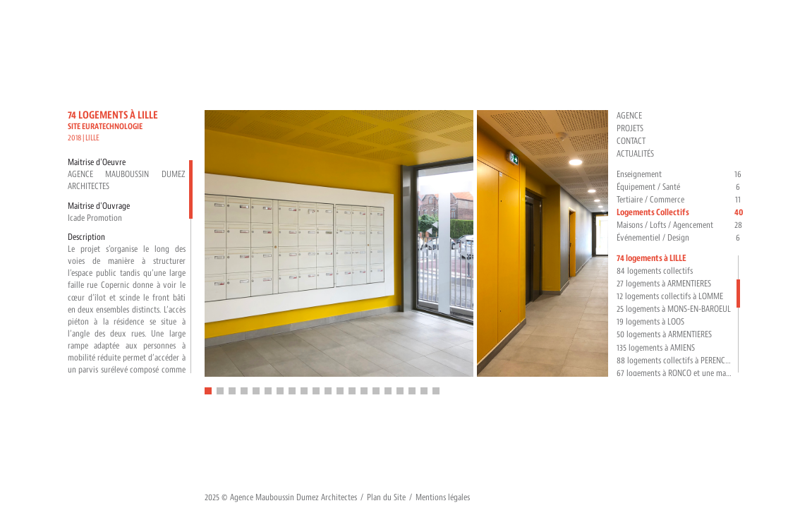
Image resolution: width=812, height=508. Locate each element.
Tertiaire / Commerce (681, 200)
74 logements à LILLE (652, 258)
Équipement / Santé (681, 187)
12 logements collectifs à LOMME (670, 296)
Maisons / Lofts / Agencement (681, 225)
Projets (630, 128)
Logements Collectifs (681, 213)
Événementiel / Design (681, 238)
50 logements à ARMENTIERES (664, 334)
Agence (629, 116)
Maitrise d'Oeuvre (97, 162)
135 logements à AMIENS (656, 348)
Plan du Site (386, 497)
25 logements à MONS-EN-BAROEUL (674, 309)
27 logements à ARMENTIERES (664, 284)
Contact (631, 141)
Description (86, 237)
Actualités (635, 154)
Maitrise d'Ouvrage (99, 206)
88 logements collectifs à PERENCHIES (675, 361)
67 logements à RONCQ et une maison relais (675, 373)
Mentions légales (443, 497)
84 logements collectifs (655, 271)
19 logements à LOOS (650, 322)
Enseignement (681, 175)
